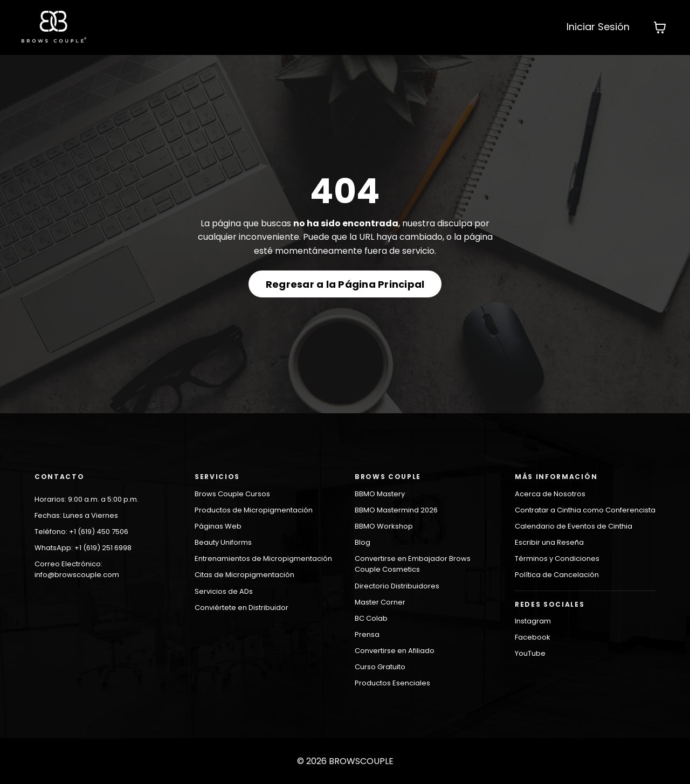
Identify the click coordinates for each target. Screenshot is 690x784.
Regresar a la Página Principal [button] (345, 284)
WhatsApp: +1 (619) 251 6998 (83, 548)
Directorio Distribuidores (397, 586)
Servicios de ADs (224, 591)
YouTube (530, 653)
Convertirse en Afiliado (395, 651)
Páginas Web (218, 526)
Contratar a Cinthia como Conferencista (585, 510)
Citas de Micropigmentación (244, 575)
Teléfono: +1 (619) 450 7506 (81, 532)
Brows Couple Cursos (232, 494)
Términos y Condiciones (557, 558)
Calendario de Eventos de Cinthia (574, 526)
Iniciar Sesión (598, 27)
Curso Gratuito (380, 667)
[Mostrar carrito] (660, 27)
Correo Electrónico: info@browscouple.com (77, 569)
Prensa (367, 634)
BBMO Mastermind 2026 (396, 510)
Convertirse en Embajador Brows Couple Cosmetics (413, 564)
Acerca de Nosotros (550, 494)
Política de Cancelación (557, 575)
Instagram (533, 621)
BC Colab (371, 618)
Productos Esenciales (392, 683)
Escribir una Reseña (549, 542)
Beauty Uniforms (223, 542)
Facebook (533, 637)
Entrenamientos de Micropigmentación (263, 558)
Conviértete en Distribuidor (241, 608)
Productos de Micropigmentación (254, 510)
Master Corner (380, 602)
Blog (363, 542)
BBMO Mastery (380, 494)
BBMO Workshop (384, 526)
